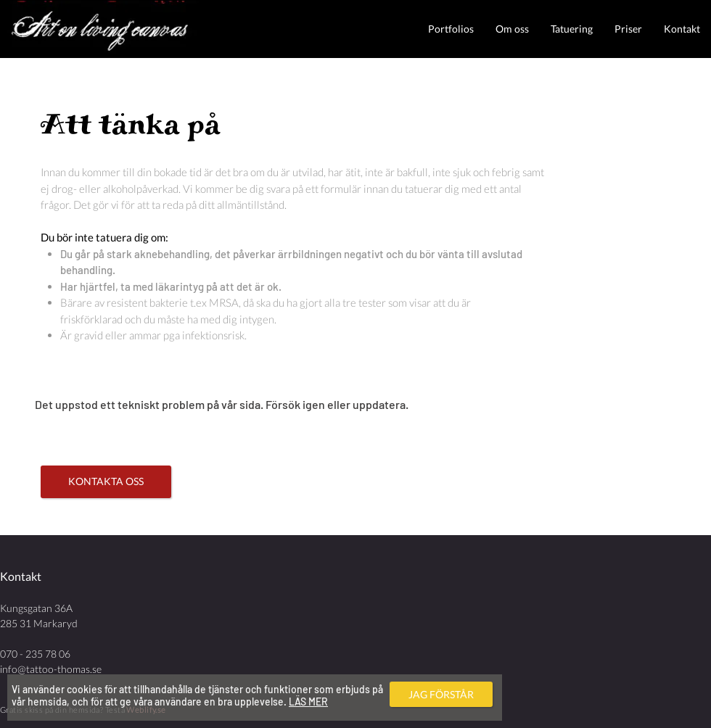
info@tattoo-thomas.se (51, 669)
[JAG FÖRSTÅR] (441, 694)
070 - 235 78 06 (35, 654)
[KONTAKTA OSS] (106, 482)
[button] (451, 29)
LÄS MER (308, 702)
